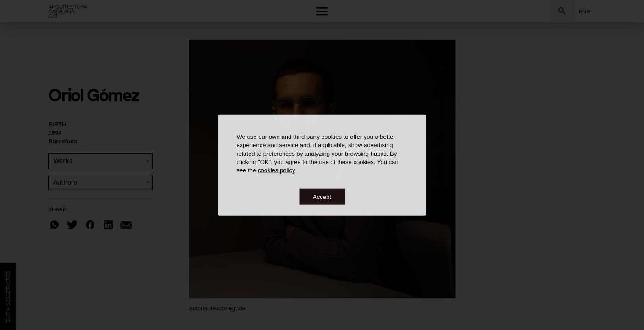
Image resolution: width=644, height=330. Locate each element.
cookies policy (276, 170)
